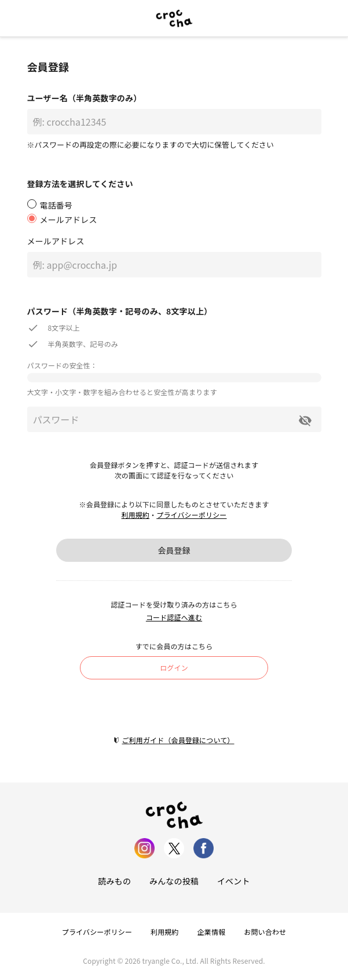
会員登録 (174, 550)
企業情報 (212, 932)
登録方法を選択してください (80, 184)
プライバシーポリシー (191, 515)
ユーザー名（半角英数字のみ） (85, 98)
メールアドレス (56, 241)
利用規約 (135, 515)
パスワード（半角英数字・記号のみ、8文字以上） (120, 311)
